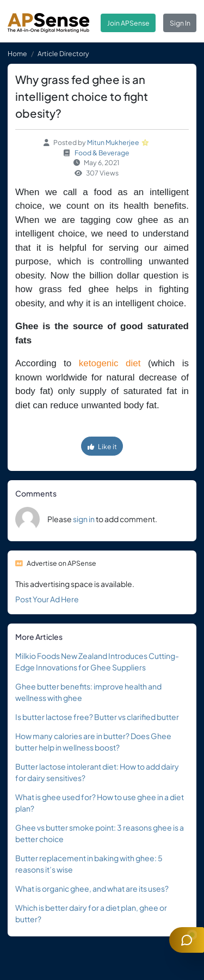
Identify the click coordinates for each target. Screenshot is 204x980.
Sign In (180, 23)
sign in (84, 519)
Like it (102, 446)
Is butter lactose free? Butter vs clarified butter (97, 717)
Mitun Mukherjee (113, 142)
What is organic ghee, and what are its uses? (92, 888)
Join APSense (128, 23)
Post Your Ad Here (47, 599)
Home (17, 53)
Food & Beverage (102, 153)
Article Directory (63, 53)
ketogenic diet (110, 363)
